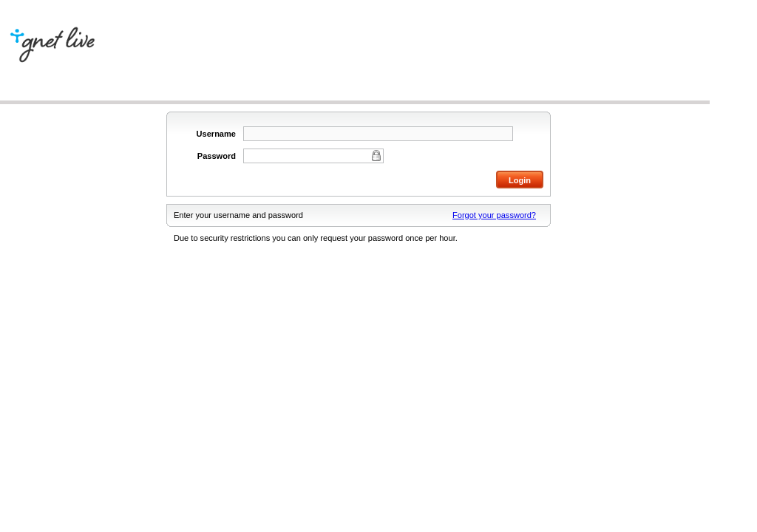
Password (217, 156)
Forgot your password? (494, 215)
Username (216, 134)
